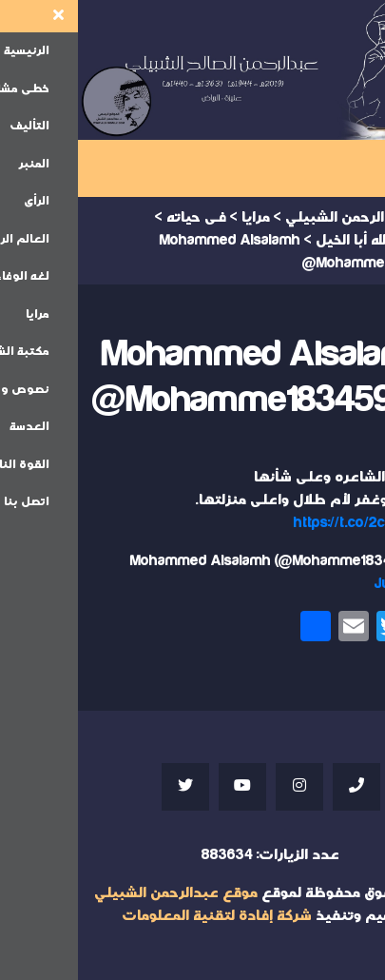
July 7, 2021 (334, 584)
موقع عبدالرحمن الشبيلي (98, 893)
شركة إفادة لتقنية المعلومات (139, 916)
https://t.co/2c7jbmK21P (293, 523)
